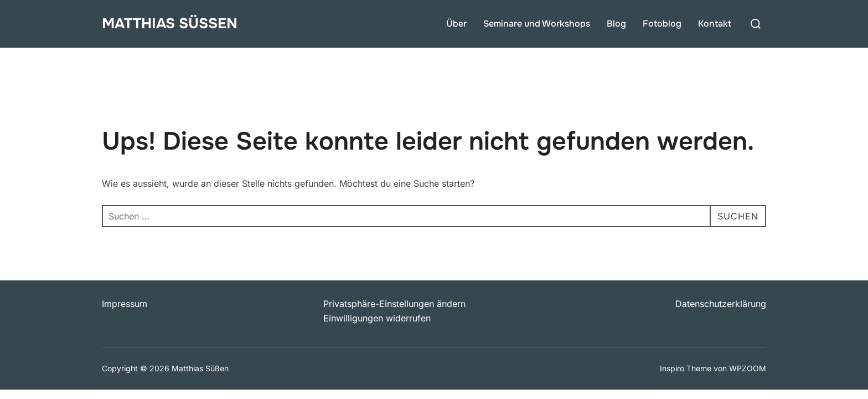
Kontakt (715, 24)
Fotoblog (662, 24)
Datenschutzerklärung (721, 304)
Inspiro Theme (686, 368)
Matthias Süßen (170, 24)
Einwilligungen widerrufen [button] (377, 318)
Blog (616, 24)
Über (456, 24)
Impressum (125, 304)
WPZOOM (748, 368)
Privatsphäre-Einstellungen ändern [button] (394, 304)
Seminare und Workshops (537, 24)
